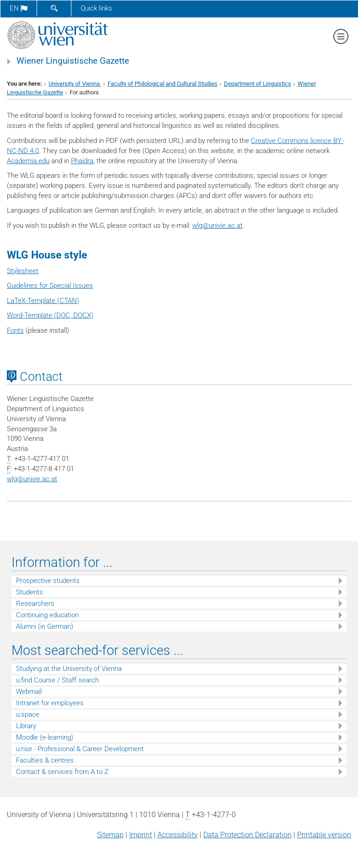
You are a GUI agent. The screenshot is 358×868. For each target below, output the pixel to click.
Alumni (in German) (45, 626)
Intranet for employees (50, 703)
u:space (28, 714)
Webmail (29, 692)
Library (26, 726)
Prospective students (48, 581)
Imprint (141, 835)
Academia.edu (28, 161)
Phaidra (82, 161)
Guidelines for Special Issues (50, 286)
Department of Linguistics (258, 84)
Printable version (324, 835)
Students (30, 592)
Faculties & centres (45, 760)
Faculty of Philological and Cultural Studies (163, 84)
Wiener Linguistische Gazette (73, 61)
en (19, 8)
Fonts (15, 330)
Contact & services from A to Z (62, 772)
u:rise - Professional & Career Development (80, 749)
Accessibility (178, 835)
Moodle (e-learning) (45, 737)
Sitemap (110, 835)
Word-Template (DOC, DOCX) (50, 315)
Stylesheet (23, 271)
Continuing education (47, 615)
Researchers (35, 604)
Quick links (96, 8)
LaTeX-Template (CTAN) (43, 301)
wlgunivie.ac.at (217, 225)
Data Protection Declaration (247, 835)
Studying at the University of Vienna (69, 669)
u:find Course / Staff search (57, 680)
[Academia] (16, 512)
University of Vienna (75, 84)
